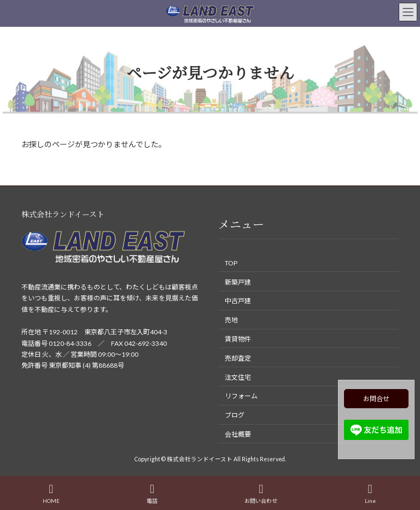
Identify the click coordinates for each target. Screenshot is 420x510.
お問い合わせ (261, 494)
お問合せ (376, 399)
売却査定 (238, 358)
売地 (231, 320)
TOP (231, 263)
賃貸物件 (238, 339)
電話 (152, 494)
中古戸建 (238, 301)
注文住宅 (238, 377)
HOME (51, 494)
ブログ (235, 415)
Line (370, 494)
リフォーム (241, 396)
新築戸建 (238, 282)
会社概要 (238, 434)
